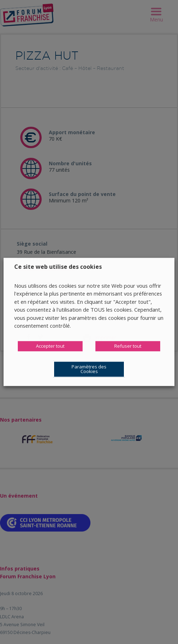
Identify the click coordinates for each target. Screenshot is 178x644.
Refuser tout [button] (128, 346)
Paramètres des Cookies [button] (89, 369)
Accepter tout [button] (50, 346)
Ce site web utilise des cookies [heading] (58, 267)
